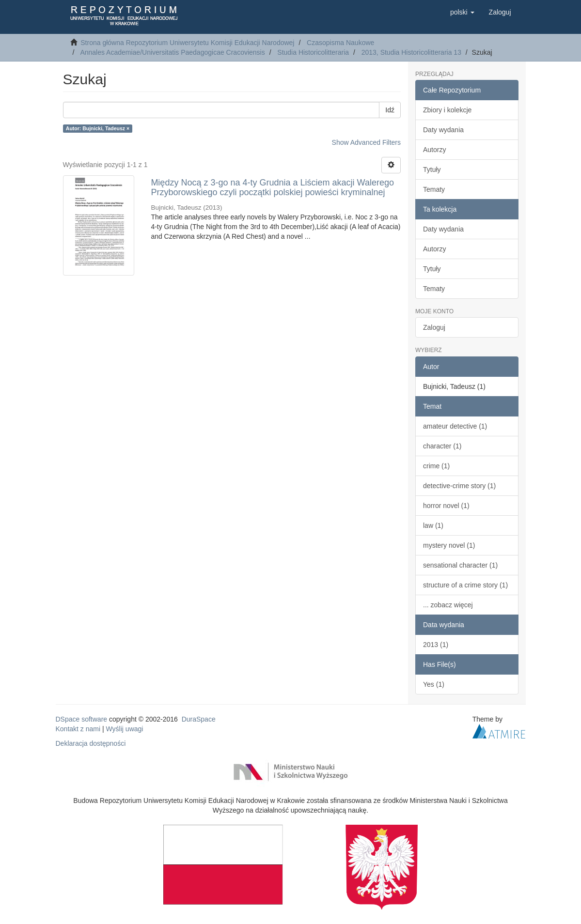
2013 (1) (436, 645)
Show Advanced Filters (366, 142)
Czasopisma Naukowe (340, 43)
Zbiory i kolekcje (447, 110)
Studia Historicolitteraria (313, 52)
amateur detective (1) (455, 426)
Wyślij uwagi (125, 729)
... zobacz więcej (448, 605)
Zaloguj (434, 327)
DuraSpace (199, 719)
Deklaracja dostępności (91, 743)
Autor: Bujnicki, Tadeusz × (98, 128)
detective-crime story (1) (459, 486)
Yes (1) (434, 684)
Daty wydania (443, 130)
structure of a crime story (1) (465, 585)
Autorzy (434, 150)
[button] (462, 12)
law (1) (433, 525)
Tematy (434, 189)
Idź (390, 110)
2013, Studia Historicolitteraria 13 (411, 52)
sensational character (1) (460, 565)
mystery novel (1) (449, 545)
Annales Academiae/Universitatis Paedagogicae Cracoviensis (172, 52)
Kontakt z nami (78, 729)
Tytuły (432, 169)
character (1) (442, 446)
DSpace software (82, 719)
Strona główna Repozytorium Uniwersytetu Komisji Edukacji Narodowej (187, 43)
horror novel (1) (446, 506)
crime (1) (436, 466)
